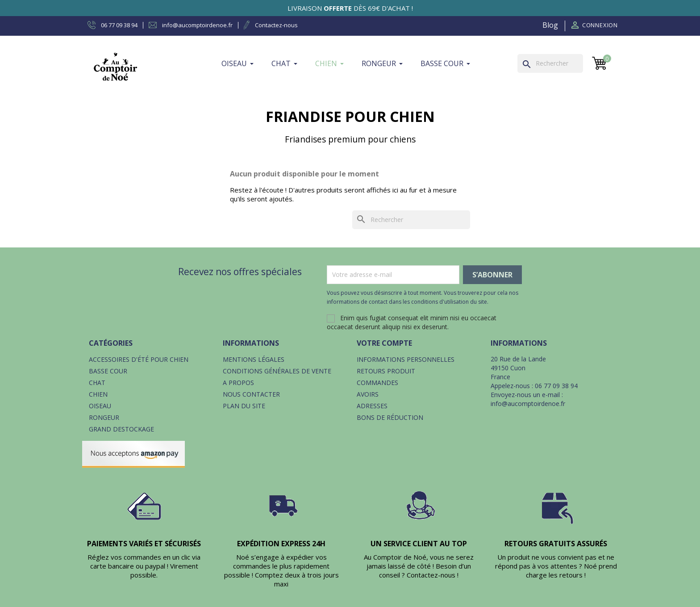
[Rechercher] (550, 63)
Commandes (377, 383)
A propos (238, 383)
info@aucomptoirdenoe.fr (528, 404)
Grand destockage (121, 429)
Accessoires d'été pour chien (139, 359)
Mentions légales (254, 359)
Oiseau (100, 406)
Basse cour (108, 371)
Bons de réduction (390, 417)
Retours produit (386, 371)
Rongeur (104, 417)
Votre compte (384, 343)
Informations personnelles (406, 359)
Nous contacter (251, 394)
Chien (98, 394)
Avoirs (368, 394)
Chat (97, 383)
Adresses (372, 406)
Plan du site (244, 406)
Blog (550, 25)
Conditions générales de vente (277, 371)
